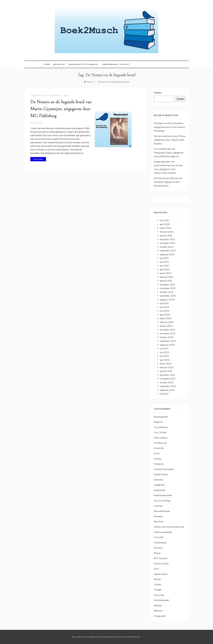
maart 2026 (166, 228)
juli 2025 (164, 258)
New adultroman (162, 511)
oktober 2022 (167, 382)
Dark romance (161, 438)
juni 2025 (164, 262)
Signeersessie (161, 574)
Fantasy (158, 459)
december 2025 (167, 239)
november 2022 (168, 379)
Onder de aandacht (163, 532)
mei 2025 (164, 266)
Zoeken (158, 93)
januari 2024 (166, 326)
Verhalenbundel (161, 600)
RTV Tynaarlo (161, 558)
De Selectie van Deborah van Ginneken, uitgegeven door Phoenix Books (168, 182)
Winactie (158, 611)
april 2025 (165, 269)
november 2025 (168, 243)
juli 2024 (164, 303)
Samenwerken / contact (116, 64)
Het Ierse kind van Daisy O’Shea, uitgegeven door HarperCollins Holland (170, 140)
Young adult (160, 616)
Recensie (55, 95)
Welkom (158, 605)
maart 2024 (166, 318)
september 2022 (168, 386)
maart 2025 (166, 273)
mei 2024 (164, 311)
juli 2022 (164, 394)
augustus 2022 (167, 390)
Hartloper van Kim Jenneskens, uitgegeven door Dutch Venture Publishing (169, 127)
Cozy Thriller (38, 95)
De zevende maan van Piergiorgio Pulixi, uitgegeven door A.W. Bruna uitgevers (169, 153)
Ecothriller (159, 448)
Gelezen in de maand (164, 469)
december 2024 (167, 284)
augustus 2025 (167, 254)
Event (157, 453)
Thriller (158, 584)
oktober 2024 (167, 292)
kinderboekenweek (163, 495)
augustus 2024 (167, 300)
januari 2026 (166, 235)
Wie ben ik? (59, 64)
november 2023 (168, 333)
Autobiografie (161, 417)
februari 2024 (167, 322)
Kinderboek (159, 490)
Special (157, 579)
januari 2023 (166, 371)
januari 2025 (166, 281)
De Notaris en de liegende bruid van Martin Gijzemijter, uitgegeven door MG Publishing (61, 109)
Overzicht (159, 537)
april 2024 (165, 315)
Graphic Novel (161, 474)
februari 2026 (167, 232)
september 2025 (168, 251)
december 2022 (167, 375)
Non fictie (159, 522)
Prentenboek (160, 543)
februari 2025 (167, 277)
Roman (157, 553)
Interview (159, 480)
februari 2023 (167, 367)
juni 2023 (164, 352)
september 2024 (168, 296)
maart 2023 (166, 364)
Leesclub (158, 506)
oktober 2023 (167, 337)
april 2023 (165, 360)
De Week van (160, 443)
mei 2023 (164, 356)
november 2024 (168, 288)
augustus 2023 (167, 345)
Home (47, 64)
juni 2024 (164, 307)
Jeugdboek (159, 485)
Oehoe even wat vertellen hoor (169, 527)
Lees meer (38, 159)
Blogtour (158, 422)
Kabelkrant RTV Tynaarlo (83, 64)
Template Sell (134, 637)
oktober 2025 (167, 247)
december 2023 (167, 330)
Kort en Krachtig (162, 501)
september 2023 (168, 341)
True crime (159, 595)
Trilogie (158, 590)
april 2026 (165, 224)
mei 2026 (164, 220)
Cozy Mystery (161, 427)
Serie (67, 95)
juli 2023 (164, 348)
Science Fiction (161, 563)
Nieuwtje (158, 516)
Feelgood (158, 464)
